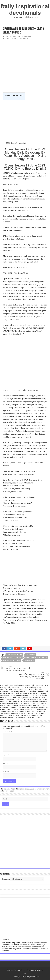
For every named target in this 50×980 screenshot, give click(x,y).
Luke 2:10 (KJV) (23, 179)
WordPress (21, 970)
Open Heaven (31, 655)
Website (6, 772)
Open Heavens (26, 37)
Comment (7, 732)
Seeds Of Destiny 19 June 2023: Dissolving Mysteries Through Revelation (31, 676)
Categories (6, 879)
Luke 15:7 (13, 431)
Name (6, 755)
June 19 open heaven (14, 655)
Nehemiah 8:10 (16, 293)
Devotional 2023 (11, 37)
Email (6, 764)
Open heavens (29, 661)
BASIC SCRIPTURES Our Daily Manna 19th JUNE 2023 (19, 668)
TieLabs (40, 970)
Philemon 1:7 (24, 445)
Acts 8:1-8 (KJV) (13, 184)
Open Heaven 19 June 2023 (12, 658)
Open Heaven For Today (11, 661)
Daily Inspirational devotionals (25, 10)
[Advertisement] (25, 66)
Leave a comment (12, 38)
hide (22, 96)
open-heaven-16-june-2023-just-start (25, 390)
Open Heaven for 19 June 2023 (36, 658)
